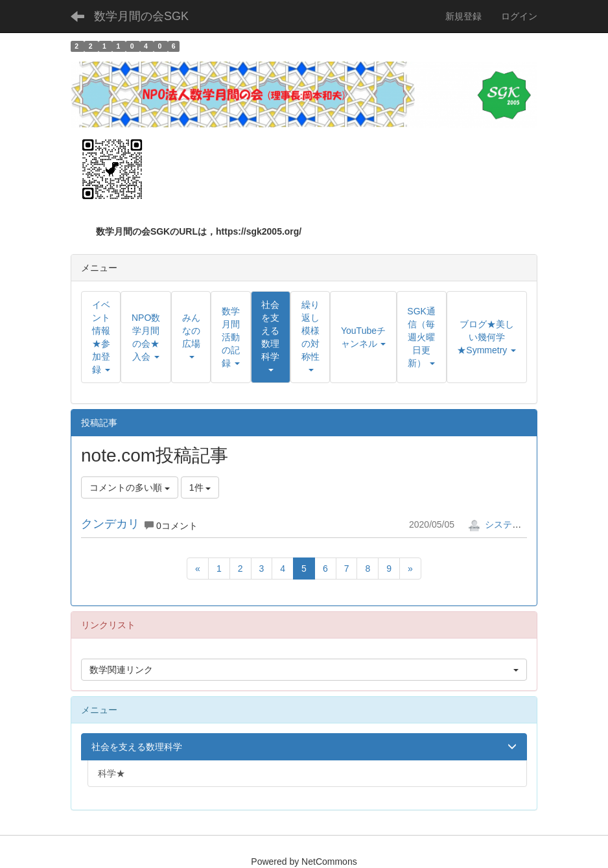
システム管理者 (508, 524)
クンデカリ (110, 524)
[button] (271, 337)
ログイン (519, 16)
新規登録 (463, 16)
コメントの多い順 (130, 487)
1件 (200, 487)
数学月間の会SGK (141, 16)
